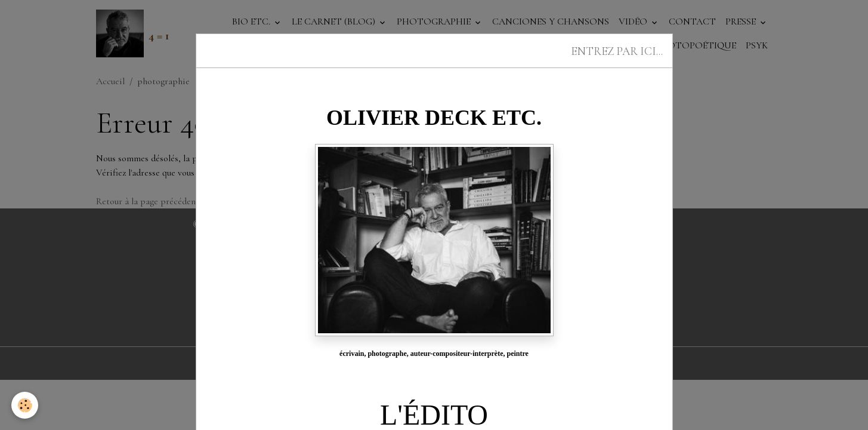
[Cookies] (25, 405)
